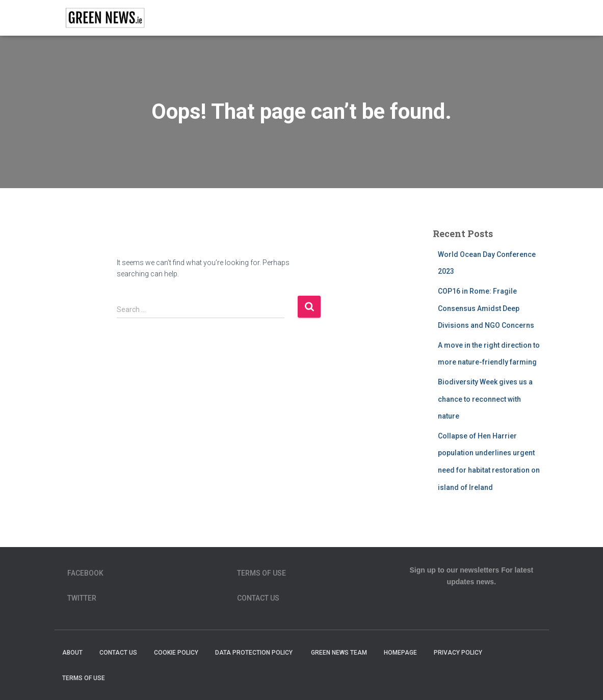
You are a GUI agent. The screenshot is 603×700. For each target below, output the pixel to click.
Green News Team (339, 653)
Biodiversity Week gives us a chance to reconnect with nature (485, 399)
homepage (400, 653)
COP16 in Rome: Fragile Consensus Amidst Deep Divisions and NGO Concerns (486, 308)
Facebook (85, 573)
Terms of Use (261, 573)
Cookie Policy (176, 653)
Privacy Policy (458, 653)
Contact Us (258, 598)
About (72, 653)
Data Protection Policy (255, 653)
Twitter (82, 598)
